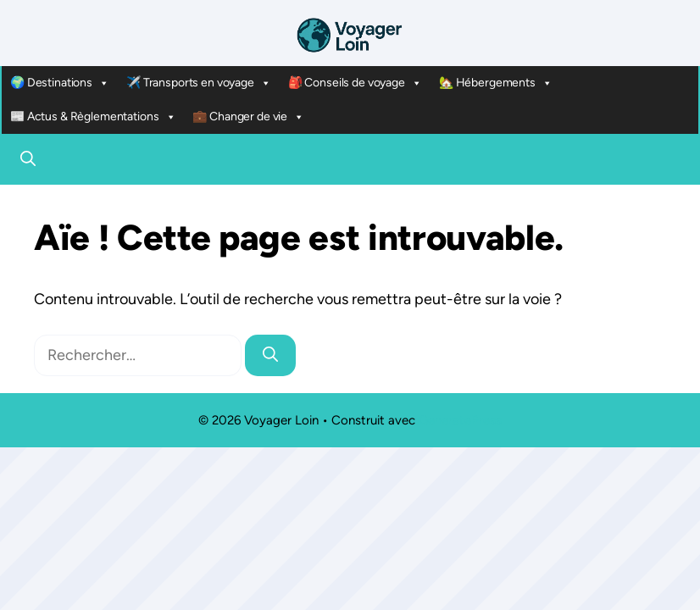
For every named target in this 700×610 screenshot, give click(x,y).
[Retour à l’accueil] (350, 34)
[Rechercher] (270, 355)
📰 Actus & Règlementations (93, 117)
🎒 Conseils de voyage (355, 83)
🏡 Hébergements (496, 83)
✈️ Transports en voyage (199, 83)
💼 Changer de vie (248, 117)
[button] (28, 159)
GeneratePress (460, 420)
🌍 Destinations (60, 83)
